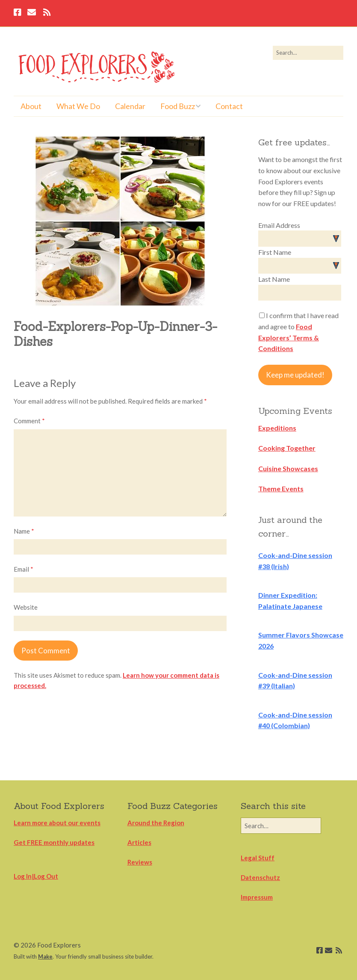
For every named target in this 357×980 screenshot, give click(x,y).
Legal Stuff (258, 858)
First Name (275, 252)
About (31, 106)
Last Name (274, 279)
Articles (139, 842)
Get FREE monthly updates (54, 842)
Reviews (140, 862)
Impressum (257, 897)
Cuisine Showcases (288, 468)
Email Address (279, 225)
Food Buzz (178, 106)
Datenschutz (260, 877)
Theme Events (281, 489)
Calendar (130, 106)
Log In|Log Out (36, 876)
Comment (29, 421)
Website (26, 607)
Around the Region (156, 823)
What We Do (78, 106)
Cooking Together (287, 448)
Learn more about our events (57, 823)
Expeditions (277, 428)
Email (24, 569)
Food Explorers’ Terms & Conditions (289, 337)
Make (45, 956)
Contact (229, 106)
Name (24, 531)
